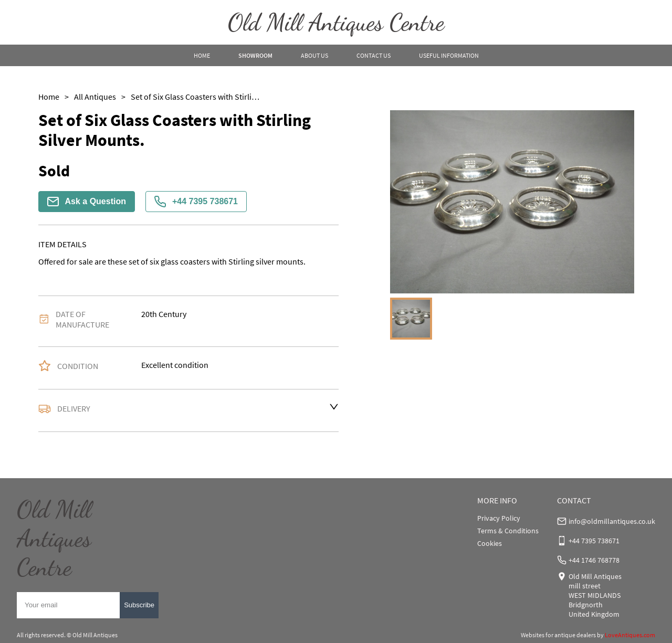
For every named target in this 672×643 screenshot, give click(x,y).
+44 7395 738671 (196, 202)
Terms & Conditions (508, 531)
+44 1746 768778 (594, 560)
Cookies (490, 543)
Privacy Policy (499, 518)
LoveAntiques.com (630, 635)
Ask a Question (87, 202)
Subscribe (139, 605)
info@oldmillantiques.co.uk (612, 521)
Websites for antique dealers (558, 635)
